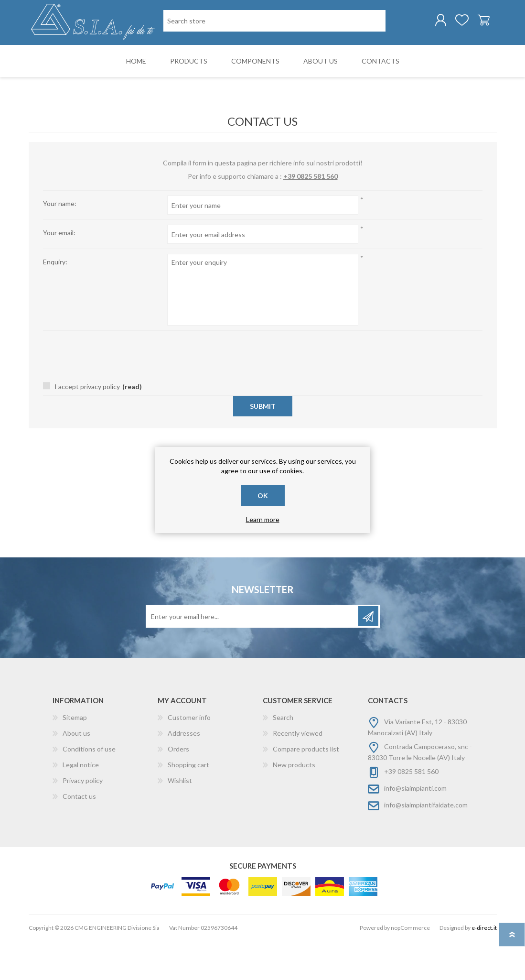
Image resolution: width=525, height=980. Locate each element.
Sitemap (75, 757)
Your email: (59, 272)
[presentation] (263, 389)
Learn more (263, 519)
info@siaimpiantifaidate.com (426, 844)
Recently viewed (298, 772)
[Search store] (212, 61)
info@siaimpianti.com (415, 827)
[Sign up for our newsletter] (253, 655)
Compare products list (306, 788)
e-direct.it (484, 967)
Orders (178, 788)
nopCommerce (410, 967)
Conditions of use (89, 788)
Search (283, 757)
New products (294, 804)
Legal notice (81, 804)
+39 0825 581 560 (311, 215)
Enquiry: (55, 301)
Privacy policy (83, 820)
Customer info (189, 757)
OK (263, 495)
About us (76, 772)
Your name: (60, 243)
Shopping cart (474, 23)
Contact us (79, 835)
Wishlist (180, 820)
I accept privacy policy (87, 426)
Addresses (184, 772)
